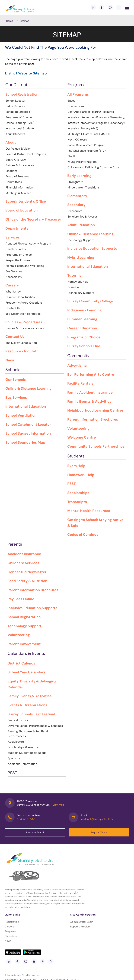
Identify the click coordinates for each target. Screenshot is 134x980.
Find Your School (35, 832)
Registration (12, 922)
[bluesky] (34, 961)
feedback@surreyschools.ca (97, 819)
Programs (10, 931)
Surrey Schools (14, 975)
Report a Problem (80, 927)
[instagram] (110, 7)
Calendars (11, 936)
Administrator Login (82, 922)
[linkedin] (93, 7)
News (8, 941)
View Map (58, 805)
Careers (9, 927)
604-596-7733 (26, 819)
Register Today (99, 832)
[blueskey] (119, 7)
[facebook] (102, 7)
